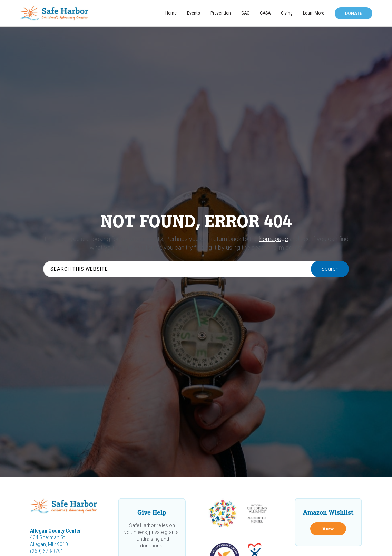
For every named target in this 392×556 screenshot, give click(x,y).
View (328, 529)
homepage (274, 239)
